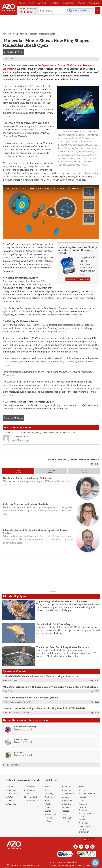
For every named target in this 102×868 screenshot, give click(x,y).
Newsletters (84, 797)
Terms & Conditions (84, 809)
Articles (48, 790)
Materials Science (47, 34)
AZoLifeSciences (31, 800)
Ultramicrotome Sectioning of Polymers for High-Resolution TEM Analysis (44, 708)
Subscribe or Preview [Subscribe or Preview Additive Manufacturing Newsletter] (23, 729)
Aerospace (19, 752)
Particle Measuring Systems (19, 702)
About (81, 787)
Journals (49, 818)
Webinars (66, 787)
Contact (82, 800)
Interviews (66, 790)
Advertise (83, 804)
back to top (89, 839)
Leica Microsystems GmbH (19, 712)
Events (48, 811)
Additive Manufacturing (25, 726)
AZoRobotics (12, 790)
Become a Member (87, 794)
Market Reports (69, 794)
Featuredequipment (51, 471)
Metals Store (50, 814)
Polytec (11, 691)
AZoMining (11, 804)
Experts (65, 814)
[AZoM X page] (28, 12)
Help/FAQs (66, 818)
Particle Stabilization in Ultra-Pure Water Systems (30, 698)
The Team (66, 821)
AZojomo (66, 807)
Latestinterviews (18, 471)
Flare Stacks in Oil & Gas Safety (53, 624)
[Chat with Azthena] (95, 863)
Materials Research (29, 34)
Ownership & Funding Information (85, 829)
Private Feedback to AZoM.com (85, 460)
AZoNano (10, 787)
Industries (66, 804)
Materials (66, 797)
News (15, 34)
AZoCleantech (12, 794)
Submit (95, 464)
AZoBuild (10, 800)
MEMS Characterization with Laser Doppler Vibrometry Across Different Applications (50, 687)
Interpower (12, 680)
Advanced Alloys (22, 739)
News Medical (31, 797)
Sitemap (82, 820)
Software (49, 821)
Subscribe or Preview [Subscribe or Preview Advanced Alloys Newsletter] (23, 742)
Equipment (50, 797)
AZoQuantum (30, 790)
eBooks (48, 804)
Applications (67, 800)
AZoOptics (11, 797)
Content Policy (85, 823)
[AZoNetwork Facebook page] (24, 12)
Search (82, 790)
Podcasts (66, 811)
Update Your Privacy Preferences (23, 865)
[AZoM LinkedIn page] (21, 12)
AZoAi (27, 794)
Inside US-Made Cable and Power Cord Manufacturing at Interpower (41, 676)
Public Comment (58, 460)
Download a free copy (78, 279)
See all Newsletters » (13, 765)
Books (47, 800)
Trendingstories (84, 471)
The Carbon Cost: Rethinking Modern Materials (62, 647)
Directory (48, 3)
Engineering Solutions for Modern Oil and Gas (62, 601)
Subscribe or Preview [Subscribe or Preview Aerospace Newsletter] (23, 755)
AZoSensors (29, 787)
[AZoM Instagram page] (31, 12)
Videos (48, 807)
